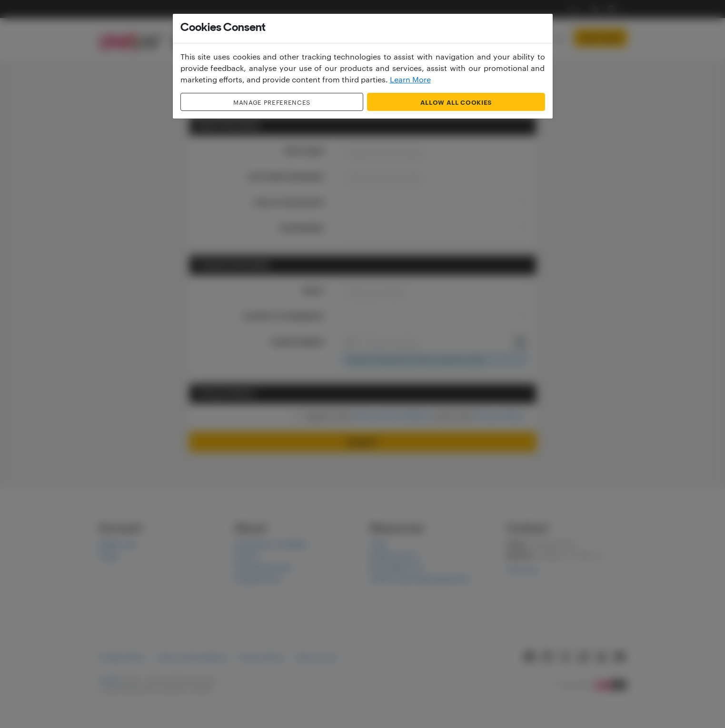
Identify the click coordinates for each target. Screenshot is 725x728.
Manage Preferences (272, 102)
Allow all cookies (456, 102)
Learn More (410, 79)
